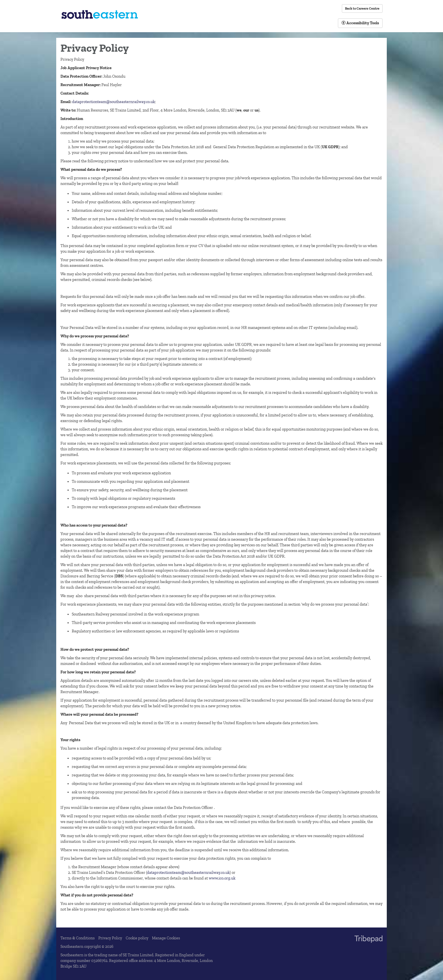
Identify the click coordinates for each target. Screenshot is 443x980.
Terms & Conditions (78, 938)
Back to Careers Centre (362, 8)
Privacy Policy (110, 938)
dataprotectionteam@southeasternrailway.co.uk (113, 102)
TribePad (368, 940)
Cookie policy (137, 938)
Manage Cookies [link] (166, 938)
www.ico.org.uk (222, 878)
